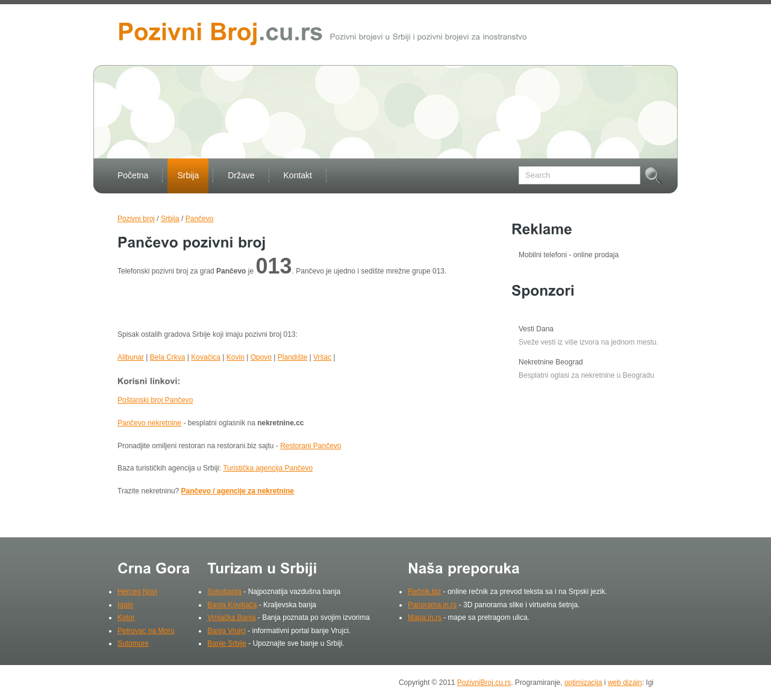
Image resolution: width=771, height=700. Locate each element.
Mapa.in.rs (425, 617)
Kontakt (298, 175)
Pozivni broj (136, 219)
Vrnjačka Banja (231, 617)
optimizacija (583, 683)
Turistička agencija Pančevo (268, 468)
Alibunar (131, 357)
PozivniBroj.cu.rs (484, 683)
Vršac (322, 357)
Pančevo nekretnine (149, 423)
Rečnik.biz (424, 592)
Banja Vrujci (226, 631)
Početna (133, 175)
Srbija (188, 175)
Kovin (236, 357)
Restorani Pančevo (311, 446)
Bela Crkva (168, 357)
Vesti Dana (536, 329)
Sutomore (133, 643)
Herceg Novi (137, 592)
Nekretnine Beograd (551, 362)
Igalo (125, 605)
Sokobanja (224, 592)
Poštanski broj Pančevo (155, 400)
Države (241, 175)
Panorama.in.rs (432, 605)
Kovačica (206, 357)
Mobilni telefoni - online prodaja (569, 255)
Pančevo (200, 219)
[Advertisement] (258, 305)
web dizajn (625, 683)
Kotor (126, 617)
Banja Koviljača (232, 605)
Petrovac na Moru (146, 631)
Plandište (292, 357)
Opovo (261, 357)
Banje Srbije (227, 643)
